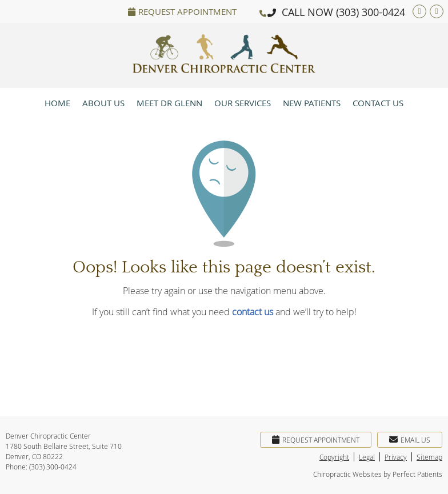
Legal (367, 457)
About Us (103, 103)
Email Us (410, 440)
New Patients (312, 103)
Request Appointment (182, 11)
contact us (253, 312)
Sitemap (429, 457)
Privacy (396, 457)
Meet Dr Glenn (169, 103)
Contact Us (378, 103)
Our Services (243, 103)
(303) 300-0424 (371, 12)
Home (57, 103)
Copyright (334, 457)
